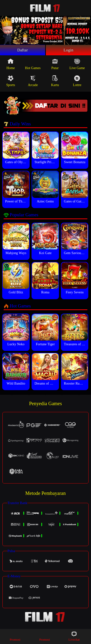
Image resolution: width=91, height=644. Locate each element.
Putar (55, 65)
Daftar (23, 50)
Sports (11, 82)
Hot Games (33, 65)
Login (68, 50)
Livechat (74, 636)
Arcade (33, 82)
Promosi (15, 636)
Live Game (77, 65)
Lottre (77, 82)
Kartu (55, 82)
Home (11, 65)
